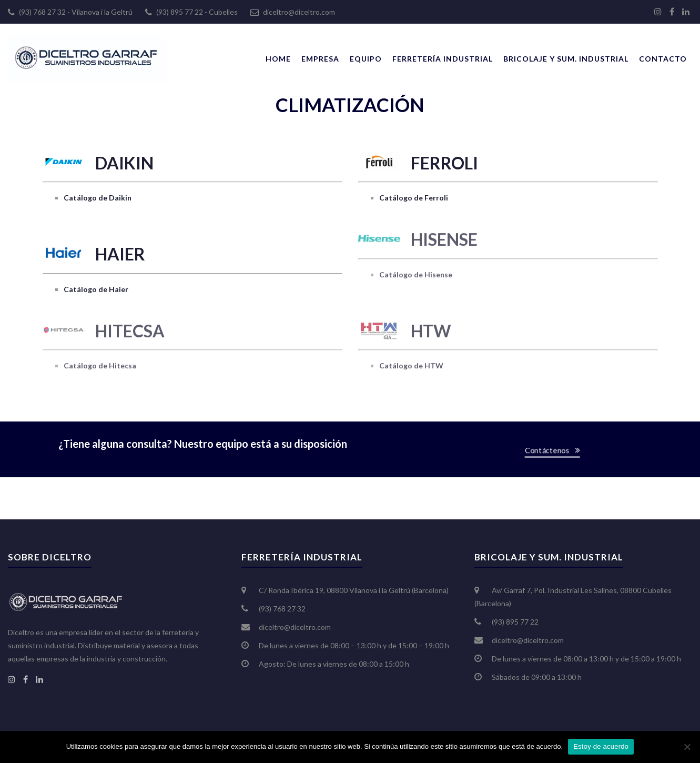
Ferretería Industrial (443, 59)
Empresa (320, 59)
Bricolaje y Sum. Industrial (566, 59)
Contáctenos (551, 450)
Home (278, 59)
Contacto (663, 59)
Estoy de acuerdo (601, 746)
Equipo (366, 59)
